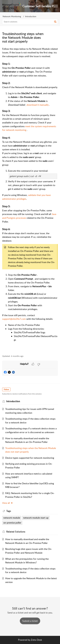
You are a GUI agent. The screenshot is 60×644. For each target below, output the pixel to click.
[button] (48, 6)
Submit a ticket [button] (30, 621)
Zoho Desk (36, 640)
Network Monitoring (12, 16)
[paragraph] (30, 199)
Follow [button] (6, 389)
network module (12, 518)
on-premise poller (12, 523)
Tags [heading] (9, 511)
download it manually (38, 105)
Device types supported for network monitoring (30, 458)
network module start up (36, 518)
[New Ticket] (30, 621)
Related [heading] (16, 532)
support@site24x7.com (14, 319)
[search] (30, 22)
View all (7, 503)
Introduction (31, 16)
